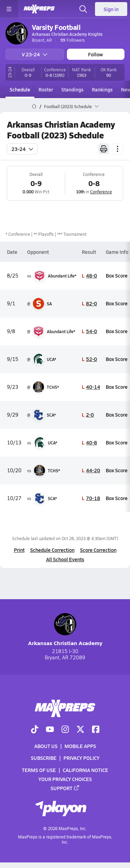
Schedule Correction (52, 550)
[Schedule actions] (118, 149)
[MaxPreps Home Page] (34, 106)
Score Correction (98, 550)
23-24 (22, 149)
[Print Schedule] (104, 149)
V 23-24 (35, 54)
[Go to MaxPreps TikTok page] (35, 730)
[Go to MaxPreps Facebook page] (96, 730)
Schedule (20, 89)
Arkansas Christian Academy (65, 630)
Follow (96, 54)
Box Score (117, 275)
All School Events (65, 559)
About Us (46, 746)
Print (19, 550)
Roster (46, 89)
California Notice (85, 770)
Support (65, 788)
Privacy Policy (81, 758)
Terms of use (39, 770)
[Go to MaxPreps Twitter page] (80, 730)
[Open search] (83, 9)
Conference (101, 192)
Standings (72, 89)
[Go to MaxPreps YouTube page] (50, 730)
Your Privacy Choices (65, 779)
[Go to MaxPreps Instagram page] (65, 730)
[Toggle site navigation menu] (9, 9)
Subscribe (44, 758)
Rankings (102, 89)
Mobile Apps (80, 746)
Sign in (111, 9)
